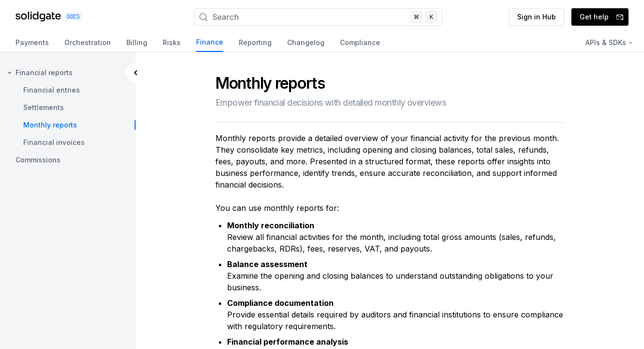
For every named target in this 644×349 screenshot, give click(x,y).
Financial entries (52, 90)
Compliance (360, 42)
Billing (137, 42)
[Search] (318, 17)
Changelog (306, 42)
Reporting (255, 42)
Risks (172, 42)
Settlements (44, 107)
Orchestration (88, 42)
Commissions (38, 160)
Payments (32, 42)
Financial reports (44, 72)
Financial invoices (54, 142)
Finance (210, 42)
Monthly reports (50, 125)
